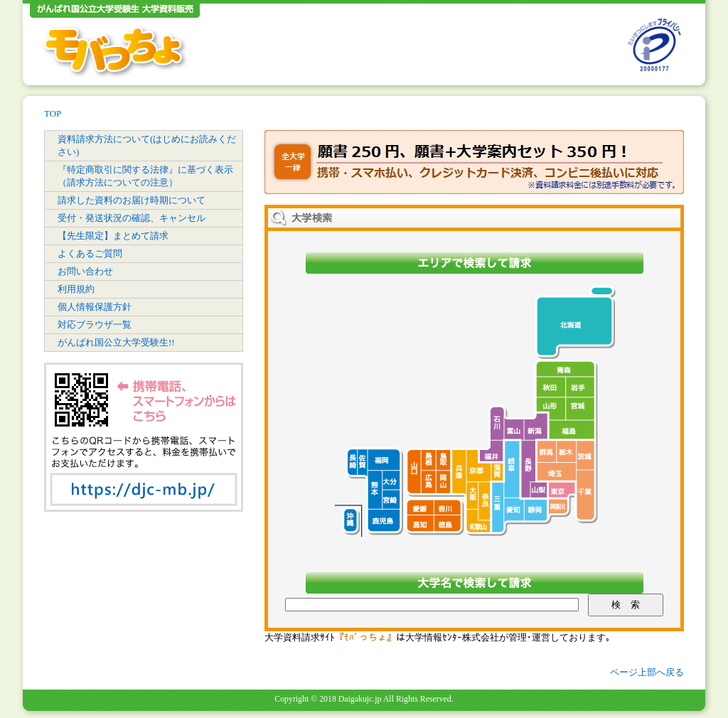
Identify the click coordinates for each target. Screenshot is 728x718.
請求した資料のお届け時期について (132, 200)
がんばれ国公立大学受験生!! (116, 342)
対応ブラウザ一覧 (95, 325)
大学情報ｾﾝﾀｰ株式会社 (452, 637)
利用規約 (76, 289)
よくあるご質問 (90, 253)
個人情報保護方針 (95, 307)
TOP (53, 113)
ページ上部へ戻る (647, 672)
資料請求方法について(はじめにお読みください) (147, 145)
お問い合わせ (85, 271)
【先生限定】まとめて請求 (113, 236)
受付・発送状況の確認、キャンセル (132, 218)
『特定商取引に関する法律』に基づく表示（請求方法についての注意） (145, 176)
